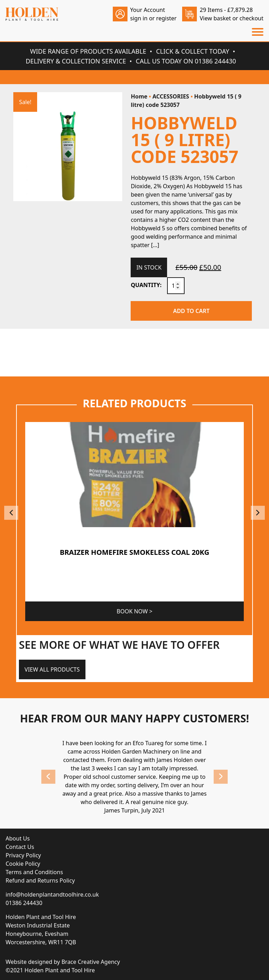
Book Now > (134, 611)
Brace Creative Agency (91, 962)
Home (139, 96)
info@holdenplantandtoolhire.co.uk (52, 894)
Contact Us (20, 847)
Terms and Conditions (34, 872)
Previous (11, 513)
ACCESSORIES (171, 96)
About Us (18, 838)
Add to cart (191, 311)
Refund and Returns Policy (40, 880)
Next (258, 513)
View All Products (52, 669)
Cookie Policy (23, 864)
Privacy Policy (23, 855)
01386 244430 (24, 903)
